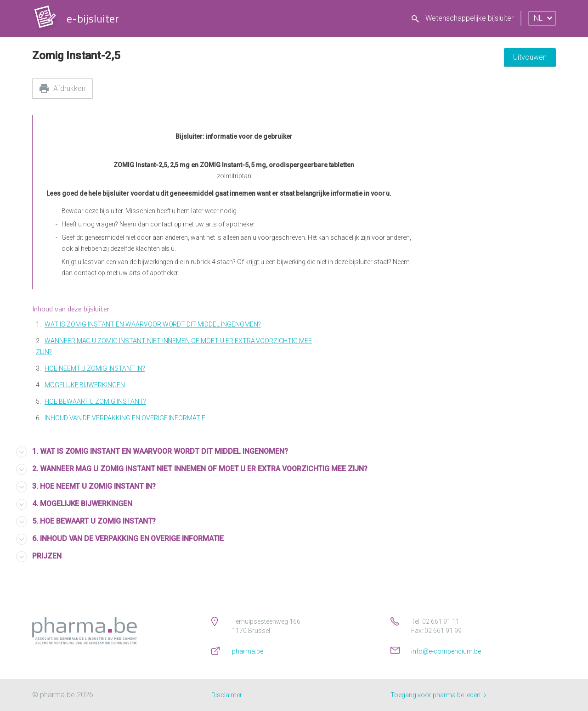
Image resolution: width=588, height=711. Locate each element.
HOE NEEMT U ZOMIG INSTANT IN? (95, 368)
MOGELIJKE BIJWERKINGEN (85, 385)
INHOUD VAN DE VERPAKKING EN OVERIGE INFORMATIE (125, 418)
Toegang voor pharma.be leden (438, 695)
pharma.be (248, 651)
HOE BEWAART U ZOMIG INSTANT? (95, 401)
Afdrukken (69, 88)
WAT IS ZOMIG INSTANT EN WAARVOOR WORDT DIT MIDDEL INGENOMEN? (153, 324)
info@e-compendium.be (446, 651)
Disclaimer (227, 695)
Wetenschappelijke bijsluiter (463, 18)
